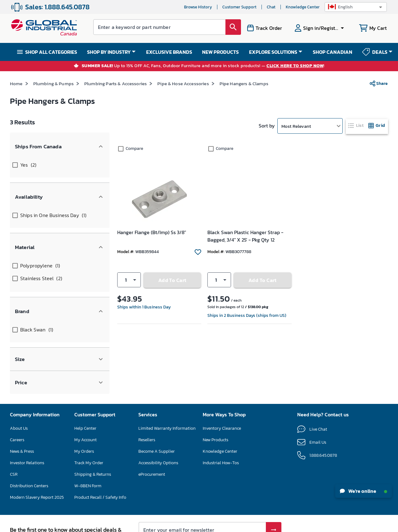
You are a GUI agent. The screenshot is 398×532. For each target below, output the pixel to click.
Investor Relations (27, 399)
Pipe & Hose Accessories (183, 83)
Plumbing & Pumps (53, 83)
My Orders (84, 388)
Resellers (147, 376)
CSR (14, 411)
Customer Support (239, 7)
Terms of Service (264, 485)
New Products (215, 376)
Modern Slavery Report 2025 (37, 434)
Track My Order (89, 399)
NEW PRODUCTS (220, 52)
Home (16, 83)
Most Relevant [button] (296, 126)
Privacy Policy (234, 485)
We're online (363, 491)
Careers (17, 376)
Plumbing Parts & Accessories (116, 83)
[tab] (356, 125)
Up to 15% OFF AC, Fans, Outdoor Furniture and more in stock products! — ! (203, 66)
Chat (271, 7)
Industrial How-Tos (221, 399)
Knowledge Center (303, 7)
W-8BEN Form (88, 422)
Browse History (198, 7)
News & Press (22, 388)
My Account (86, 376)
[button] (356, 7)
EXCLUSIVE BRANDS (169, 52)
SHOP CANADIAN (333, 52)
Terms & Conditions (186, 525)
